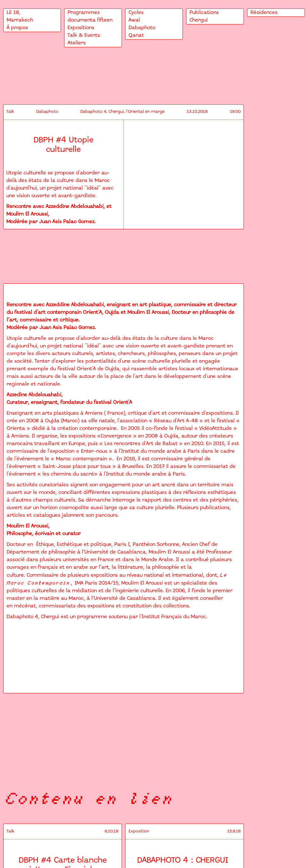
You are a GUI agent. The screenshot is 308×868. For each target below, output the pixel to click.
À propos (17, 28)
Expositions (81, 28)
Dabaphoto (142, 28)
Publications (204, 13)
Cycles (136, 13)
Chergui (199, 20)
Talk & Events (84, 35)
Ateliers (77, 43)
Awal (134, 20)
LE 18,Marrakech (20, 16)
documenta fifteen (90, 20)
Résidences (264, 13)
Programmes (84, 13)
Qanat (136, 35)
